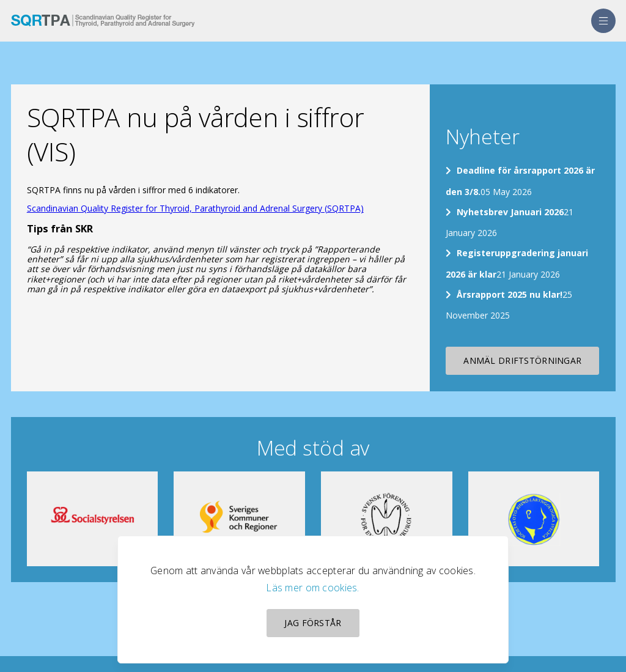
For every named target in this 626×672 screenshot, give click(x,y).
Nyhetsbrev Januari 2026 (510, 212)
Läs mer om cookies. (313, 588)
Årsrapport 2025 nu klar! (510, 294)
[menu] (603, 21)
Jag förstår (313, 623)
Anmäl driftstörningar (522, 360)
